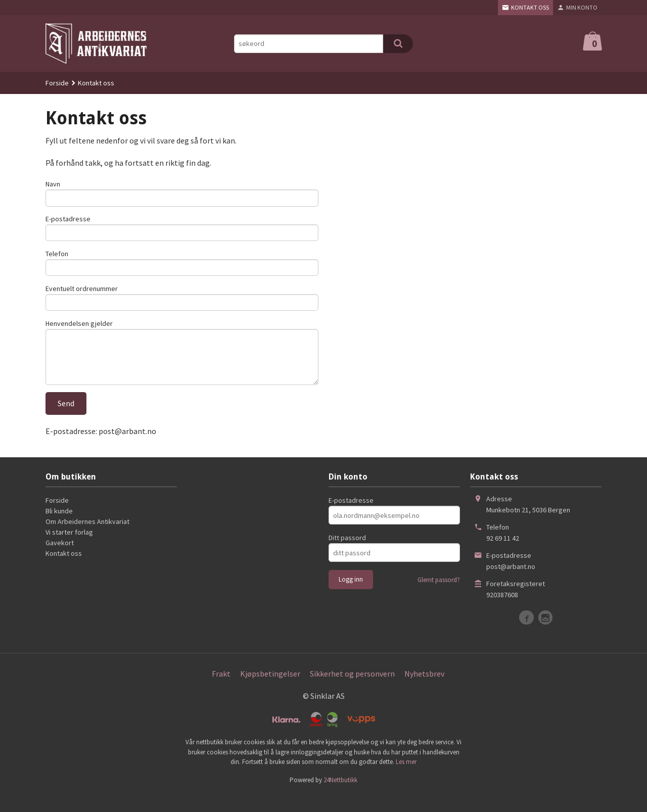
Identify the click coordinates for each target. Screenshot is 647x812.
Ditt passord (347, 555)
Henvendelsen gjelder (79, 333)
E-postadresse (68, 221)
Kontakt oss (64, 571)
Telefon (57, 259)
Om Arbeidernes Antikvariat (87, 539)
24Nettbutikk (340, 797)
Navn (53, 184)
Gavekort (60, 560)
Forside (57, 83)
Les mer (406, 779)
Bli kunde (59, 529)
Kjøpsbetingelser (270, 691)
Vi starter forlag (69, 550)
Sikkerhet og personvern (352, 691)
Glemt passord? (439, 598)
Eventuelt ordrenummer (82, 296)
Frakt (221, 691)
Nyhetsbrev (424, 691)
